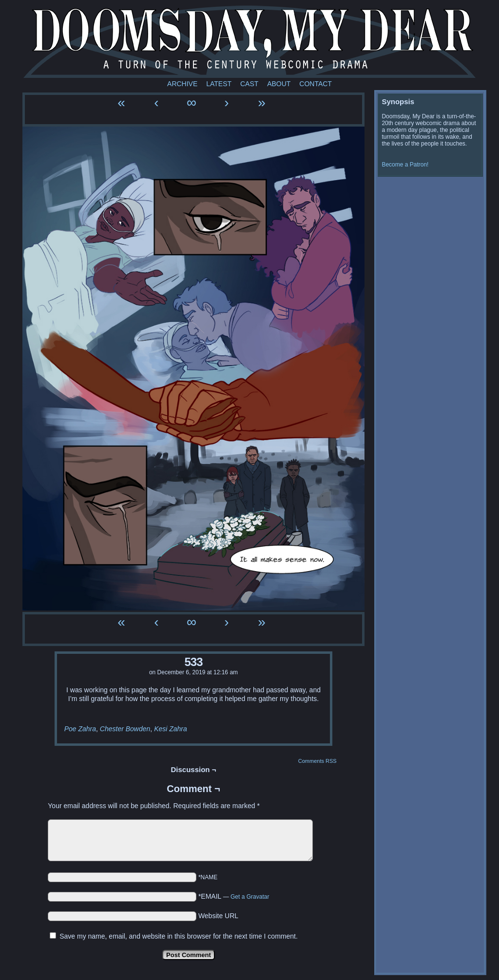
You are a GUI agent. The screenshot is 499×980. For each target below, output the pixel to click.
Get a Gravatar (250, 897)
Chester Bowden (125, 729)
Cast (249, 84)
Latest (219, 84)
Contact (316, 84)
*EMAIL (234, 896)
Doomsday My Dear (249, 41)
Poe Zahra (80, 729)
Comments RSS (317, 761)
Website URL (218, 916)
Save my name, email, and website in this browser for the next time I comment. (179, 936)
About (279, 84)
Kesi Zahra (171, 729)
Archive (182, 84)
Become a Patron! (405, 165)
